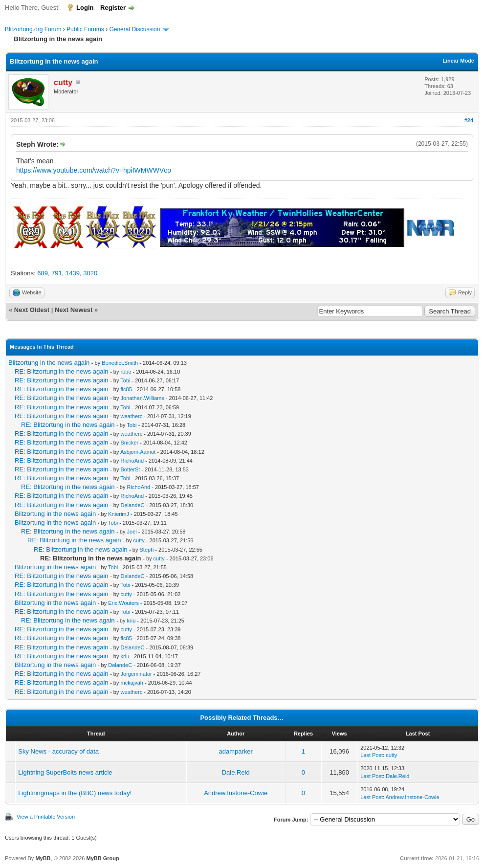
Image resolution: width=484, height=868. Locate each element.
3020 (90, 273)
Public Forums (85, 29)
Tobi (125, 380)
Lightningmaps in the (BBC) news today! (75, 793)
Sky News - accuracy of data (58, 751)
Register (113, 8)
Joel (132, 532)
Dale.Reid (236, 772)
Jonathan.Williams (143, 398)
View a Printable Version (46, 817)
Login (85, 8)
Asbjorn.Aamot (138, 452)
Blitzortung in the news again (49, 363)
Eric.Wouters (123, 603)
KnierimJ (119, 514)
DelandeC (133, 505)
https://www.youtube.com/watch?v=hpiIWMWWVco (94, 170)
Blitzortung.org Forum (33, 29)
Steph (147, 550)
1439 (73, 273)
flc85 (126, 389)
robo (126, 372)
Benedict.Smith (120, 363)
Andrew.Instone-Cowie (236, 793)
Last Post (372, 755)
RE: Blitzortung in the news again (62, 371)
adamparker (236, 751)
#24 (469, 120)
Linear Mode (458, 61)
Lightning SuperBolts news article (65, 772)
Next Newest (74, 310)
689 (43, 273)
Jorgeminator (136, 674)
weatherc (132, 416)
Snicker (130, 443)
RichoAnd (132, 461)
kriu (132, 621)
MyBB (43, 858)
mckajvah (132, 683)
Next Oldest (32, 310)
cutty (139, 540)
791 (57, 273)
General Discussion (134, 29)
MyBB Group (102, 858)
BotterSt (131, 469)
